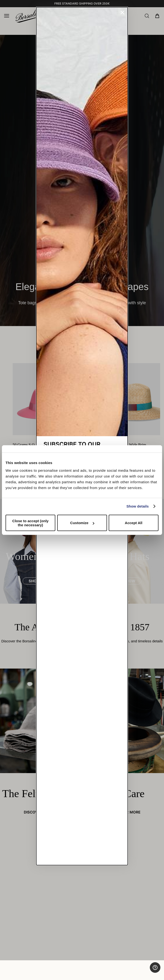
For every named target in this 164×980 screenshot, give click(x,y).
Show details (138, 506)
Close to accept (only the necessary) (30, 523)
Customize (82, 523)
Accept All (134, 523)
